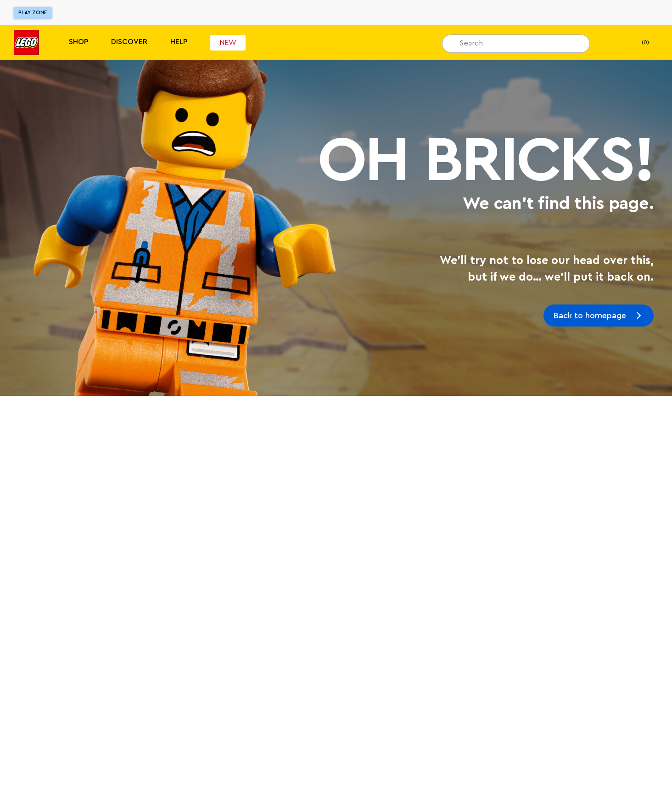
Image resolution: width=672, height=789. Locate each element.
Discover (129, 42)
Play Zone (33, 12)
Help (179, 42)
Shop (78, 42)
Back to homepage (590, 316)
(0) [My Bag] (638, 43)
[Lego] (26, 42)
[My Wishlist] (611, 43)
